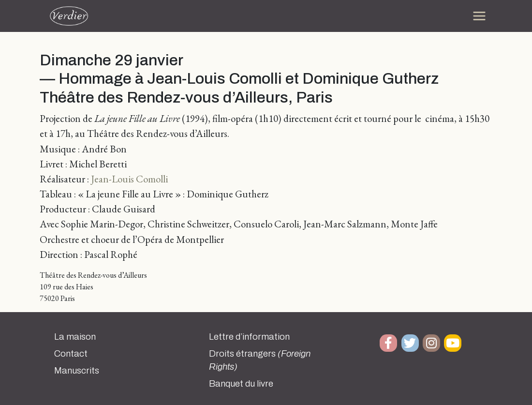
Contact (71, 354)
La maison (75, 337)
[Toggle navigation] (479, 16)
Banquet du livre (241, 384)
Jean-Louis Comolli (129, 179)
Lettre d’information (249, 337)
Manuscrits (77, 371)
